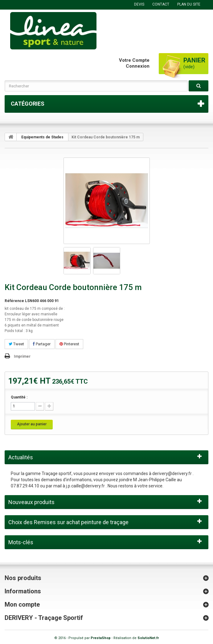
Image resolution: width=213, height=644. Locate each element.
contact (161, 4)
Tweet (16, 344)
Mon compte (22, 604)
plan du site (189, 4)
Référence (14, 301)
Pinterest (69, 344)
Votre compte (134, 60)
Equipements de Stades (42, 137)
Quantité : (19, 397)
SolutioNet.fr (148, 638)
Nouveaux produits (31, 502)
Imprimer (22, 356)
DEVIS (139, 4)
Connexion (138, 66)
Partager (42, 344)
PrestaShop (101, 638)
